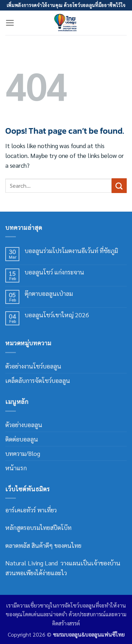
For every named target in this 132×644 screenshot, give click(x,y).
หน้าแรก (16, 468)
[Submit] (119, 186)
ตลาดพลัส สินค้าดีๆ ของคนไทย (43, 545)
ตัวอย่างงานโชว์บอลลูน (33, 366)
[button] (10, 23)
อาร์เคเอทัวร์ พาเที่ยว (32, 510)
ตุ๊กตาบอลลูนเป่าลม (49, 294)
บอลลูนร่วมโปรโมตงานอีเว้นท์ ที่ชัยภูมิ (71, 251)
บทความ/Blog (23, 453)
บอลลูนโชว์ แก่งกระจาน (54, 272)
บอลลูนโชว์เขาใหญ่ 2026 (57, 315)
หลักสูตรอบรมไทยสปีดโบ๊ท (38, 527)
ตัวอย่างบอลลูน (24, 424)
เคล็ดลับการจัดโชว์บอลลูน (38, 380)
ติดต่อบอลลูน (22, 439)
